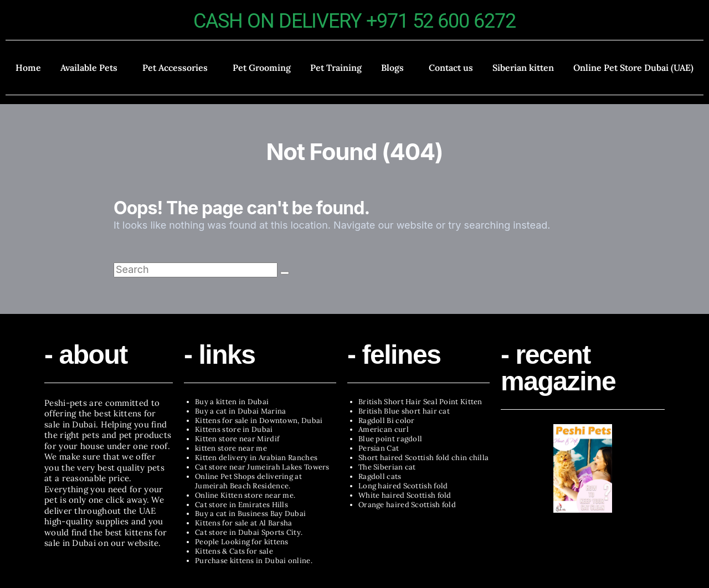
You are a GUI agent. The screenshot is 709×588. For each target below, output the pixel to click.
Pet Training (336, 68)
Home (28, 68)
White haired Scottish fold (405, 495)
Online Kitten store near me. (245, 495)
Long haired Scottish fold (403, 486)
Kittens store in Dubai (234, 429)
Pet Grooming (262, 68)
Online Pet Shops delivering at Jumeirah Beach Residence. (248, 481)
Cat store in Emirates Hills (242, 505)
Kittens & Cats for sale (234, 551)
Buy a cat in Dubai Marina (241, 411)
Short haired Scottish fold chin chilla (423, 458)
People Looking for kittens (242, 542)
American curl (384, 429)
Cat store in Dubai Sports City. (249, 532)
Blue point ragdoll (390, 439)
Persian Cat (379, 448)
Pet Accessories (175, 68)
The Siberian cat (387, 467)
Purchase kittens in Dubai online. (254, 561)
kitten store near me (231, 448)
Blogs (392, 68)
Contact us (451, 68)
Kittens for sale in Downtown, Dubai (259, 421)
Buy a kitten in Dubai (232, 402)
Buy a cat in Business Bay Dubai (250, 514)
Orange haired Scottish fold (407, 505)
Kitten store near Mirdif (237, 439)
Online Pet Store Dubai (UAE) (633, 68)
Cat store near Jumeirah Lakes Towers (262, 467)
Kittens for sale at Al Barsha (244, 523)
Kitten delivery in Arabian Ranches (256, 458)
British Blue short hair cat (404, 411)
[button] (91, 68)
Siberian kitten (523, 68)
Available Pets (89, 68)
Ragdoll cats (380, 476)
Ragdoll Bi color (387, 421)
